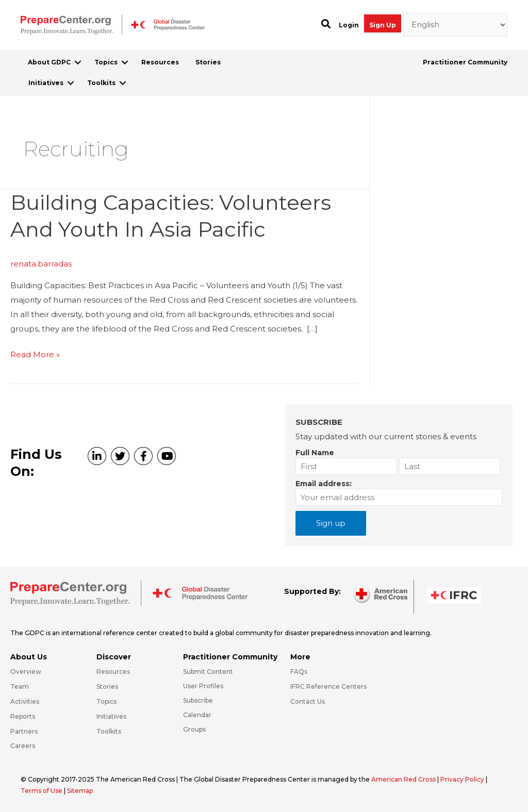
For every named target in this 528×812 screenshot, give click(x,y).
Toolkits (101, 83)
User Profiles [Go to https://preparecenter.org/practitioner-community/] (203, 686)
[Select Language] (456, 25)
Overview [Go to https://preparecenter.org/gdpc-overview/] (26, 672)
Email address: (324, 484)
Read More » (35, 355)
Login (349, 25)
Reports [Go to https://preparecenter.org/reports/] (23, 716)
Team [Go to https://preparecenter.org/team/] (20, 686)
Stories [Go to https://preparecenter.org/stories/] (107, 686)
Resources (160, 62)
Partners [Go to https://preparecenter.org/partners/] (24, 731)
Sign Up (383, 25)
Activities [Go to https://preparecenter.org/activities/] (25, 701)
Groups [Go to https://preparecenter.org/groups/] (194, 729)
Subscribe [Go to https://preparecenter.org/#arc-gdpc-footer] (198, 700)
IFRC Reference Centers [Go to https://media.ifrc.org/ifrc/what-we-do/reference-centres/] (328, 686)
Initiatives (46, 83)
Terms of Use (42, 791)
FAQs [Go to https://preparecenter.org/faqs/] (299, 672)
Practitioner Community (465, 62)
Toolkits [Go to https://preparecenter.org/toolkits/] (109, 731)
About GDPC (49, 62)
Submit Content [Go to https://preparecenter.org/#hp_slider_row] (208, 672)
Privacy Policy (463, 779)
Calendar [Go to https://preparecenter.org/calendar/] (197, 715)
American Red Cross (404, 779)
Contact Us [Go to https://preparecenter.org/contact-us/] (308, 701)
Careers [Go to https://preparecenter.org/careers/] (23, 746)
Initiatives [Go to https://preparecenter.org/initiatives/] (111, 716)
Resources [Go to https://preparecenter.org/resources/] (113, 672)
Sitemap (80, 791)
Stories (208, 62)
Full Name (315, 453)
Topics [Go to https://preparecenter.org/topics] (106, 701)
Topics (106, 62)
